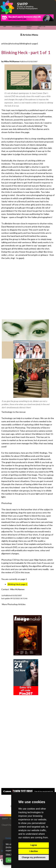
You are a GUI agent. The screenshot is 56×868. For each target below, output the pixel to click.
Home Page (11, 838)
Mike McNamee (17, 589)
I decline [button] (34, 851)
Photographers (16, 27)
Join (38, 28)
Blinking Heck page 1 (18, 584)
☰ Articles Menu (29, 35)
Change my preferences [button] (34, 857)
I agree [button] (34, 845)
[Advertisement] (28, 289)
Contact (29, 28)
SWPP (4, 27)
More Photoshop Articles (14, 604)
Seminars (29, 27)
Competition (42, 27)
